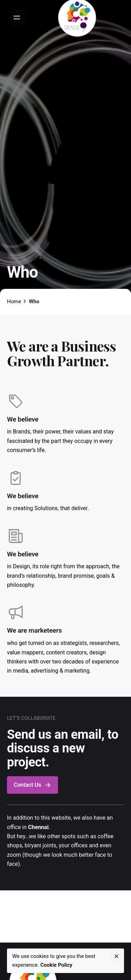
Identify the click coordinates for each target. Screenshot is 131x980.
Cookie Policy (56, 965)
